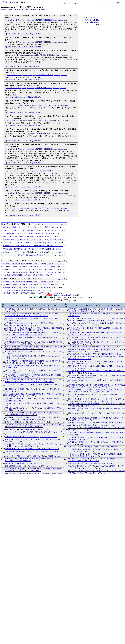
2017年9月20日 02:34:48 (45, 171)
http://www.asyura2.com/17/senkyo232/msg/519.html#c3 (23, 97)
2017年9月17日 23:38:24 (44, 42)
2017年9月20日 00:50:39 (44, 88)
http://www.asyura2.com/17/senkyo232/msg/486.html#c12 (23, 125)
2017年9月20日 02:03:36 (44, 149)
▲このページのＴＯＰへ (90, 18)
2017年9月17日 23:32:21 (44, 20)
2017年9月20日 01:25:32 (45, 121)
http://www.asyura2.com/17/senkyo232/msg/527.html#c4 (23, 200)
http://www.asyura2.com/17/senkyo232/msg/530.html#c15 (23, 187)
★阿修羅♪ (5, 2)
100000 (85, 22)
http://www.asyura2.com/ (62, 295)
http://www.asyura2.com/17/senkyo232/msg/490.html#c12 (23, 66)
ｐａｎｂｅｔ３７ (21, 20)
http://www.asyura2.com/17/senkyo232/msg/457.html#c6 (23, 163)
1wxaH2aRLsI (15, 2)
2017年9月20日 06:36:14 (44, 193)
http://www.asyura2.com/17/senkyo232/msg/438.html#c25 (23, 112)
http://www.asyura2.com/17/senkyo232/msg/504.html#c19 (23, 79)
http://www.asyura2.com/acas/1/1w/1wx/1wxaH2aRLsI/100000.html (23, 10)
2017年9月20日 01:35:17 (44, 134)
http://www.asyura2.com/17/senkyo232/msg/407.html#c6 (23, 47)
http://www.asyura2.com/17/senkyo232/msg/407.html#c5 (23, 34)
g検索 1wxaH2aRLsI (71, 3)
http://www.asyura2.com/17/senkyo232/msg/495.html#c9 (23, 141)
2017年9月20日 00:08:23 (45, 75)
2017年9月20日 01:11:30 (44, 105)
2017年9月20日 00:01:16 (45, 55)
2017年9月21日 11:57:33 (44, 208)
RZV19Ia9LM (56, 20)
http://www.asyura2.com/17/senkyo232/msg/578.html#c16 (23, 215)
